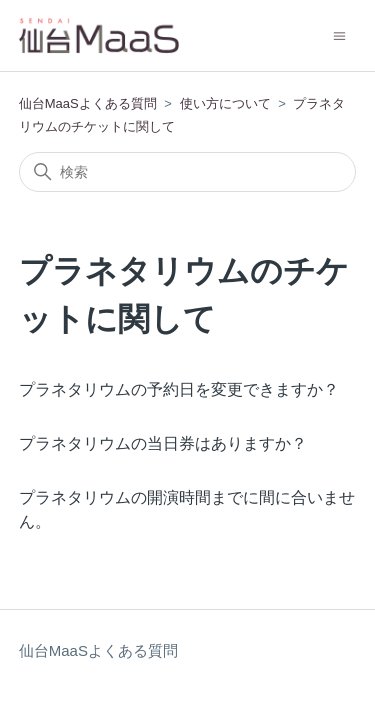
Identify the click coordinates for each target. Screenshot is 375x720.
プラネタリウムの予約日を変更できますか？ (179, 389)
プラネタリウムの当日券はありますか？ (163, 443)
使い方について (225, 103)
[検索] (188, 172)
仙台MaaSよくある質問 (88, 103)
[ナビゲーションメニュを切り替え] (339, 34)
